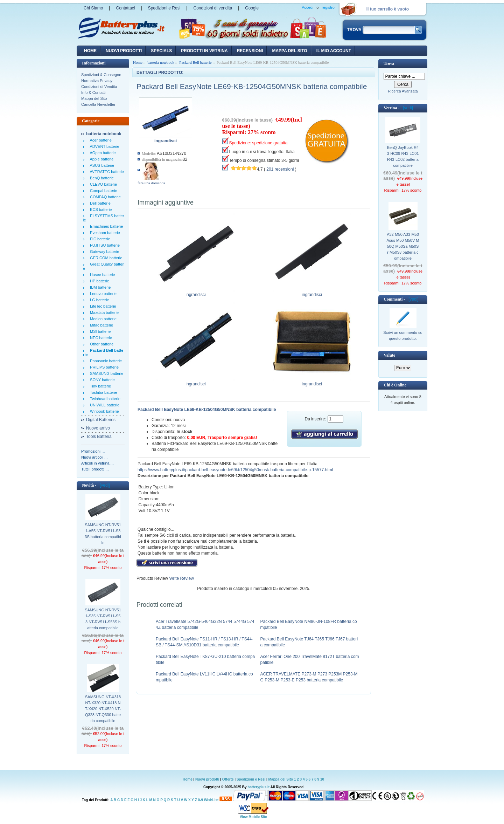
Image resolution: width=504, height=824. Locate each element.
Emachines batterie (105, 226)
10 (322, 779)
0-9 (201, 800)
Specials (161, 51)
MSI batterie (99, 331)
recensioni (250, 51)
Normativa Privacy (97, 81)
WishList (211, 800)
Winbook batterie (103, 411)
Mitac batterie (100, 325)
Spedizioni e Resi (164, 8)
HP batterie (99, 281)
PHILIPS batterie (103, 367)
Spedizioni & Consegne (101, 75)
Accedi (307, 7)
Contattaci (125, 8)
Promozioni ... (93, 451)
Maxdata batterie (103, 313)
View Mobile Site (253, 817)
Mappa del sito (289, 51)
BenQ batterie (101, 178)
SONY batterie (101, 380)
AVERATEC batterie (106, 172)
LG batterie (99, 300)
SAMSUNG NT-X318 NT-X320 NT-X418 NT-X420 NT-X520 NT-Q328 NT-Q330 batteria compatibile (103, 709)
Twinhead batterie (104, 399)
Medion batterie (102, 319)
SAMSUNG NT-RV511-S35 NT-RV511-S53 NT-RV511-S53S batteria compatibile (103, 619)
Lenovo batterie (102, 294)
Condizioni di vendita (213, 8)
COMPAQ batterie (104, 197)
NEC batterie (100, 338)
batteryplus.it (259, 787)
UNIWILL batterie (104, 405)
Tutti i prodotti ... (95, 469)
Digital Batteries (101, 420)
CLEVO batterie (102, 184)
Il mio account (334, 51)
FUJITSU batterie (104, 245)
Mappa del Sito (94, 98)
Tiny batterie (99, 386)
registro (328, 7)
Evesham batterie (104, 233)
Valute (389, 355)
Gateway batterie (103, 252)
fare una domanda (151, 183)
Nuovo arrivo (98, 428)
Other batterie (101, 344)
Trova (389, 63)
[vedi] (103, 485)
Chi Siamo (93, 8)
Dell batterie (99, 203)
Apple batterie (101, 159)
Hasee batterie (101, 275)
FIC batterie (99, 239)
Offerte (229, 779)
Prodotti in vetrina (204, 51)
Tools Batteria (99, 437)
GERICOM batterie (105, 258)
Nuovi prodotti (207, 779)
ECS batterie (100, 210)
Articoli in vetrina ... (97, 463)
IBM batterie (99, 287)
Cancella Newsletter (98, 104)
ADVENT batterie (104, 146)
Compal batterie (103, 191)
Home (90, 51)
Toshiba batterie (103, 392)
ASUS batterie (101, 165)
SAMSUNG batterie (106, 373)
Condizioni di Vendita (99, 87)
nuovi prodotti (124, 51)
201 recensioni (280, 169)
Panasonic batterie (105, 361)
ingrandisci (196, 293)
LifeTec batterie (102, 306)
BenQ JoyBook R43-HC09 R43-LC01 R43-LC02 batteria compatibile (403, 156)
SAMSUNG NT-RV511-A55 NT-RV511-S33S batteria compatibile (103, 534)
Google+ (253, 8)
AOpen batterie (102, 153)
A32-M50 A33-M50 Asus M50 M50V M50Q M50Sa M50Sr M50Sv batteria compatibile (403, 246)
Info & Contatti (93, 92)
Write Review (181, 578)
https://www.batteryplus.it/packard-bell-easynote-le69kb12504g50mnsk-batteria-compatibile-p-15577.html (235, 470)
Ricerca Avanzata (403, 91)
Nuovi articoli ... (94, 457)
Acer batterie (100, 140)
